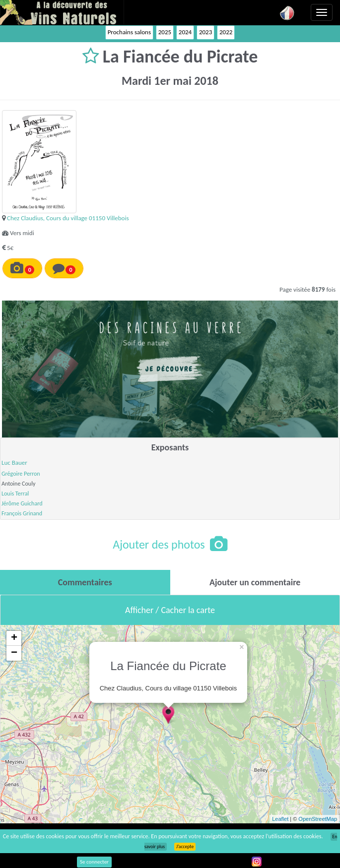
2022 (226, 32)
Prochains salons (129, 32)
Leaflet (280, 819)
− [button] (14, 653)
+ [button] (14, 638)
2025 (165, 32)
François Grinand (22, 513)
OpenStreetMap (318, 819)
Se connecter (94, 862)
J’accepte (185, 847)
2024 (185, 32)
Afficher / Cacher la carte (170, 610)
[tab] (85, 582)
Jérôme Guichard (22, 503)
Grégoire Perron (21, 474)
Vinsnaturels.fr (62, 12)
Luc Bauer (14, 463)
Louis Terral (15, 494)
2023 (205, 32)
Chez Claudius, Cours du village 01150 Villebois (68, 218)
